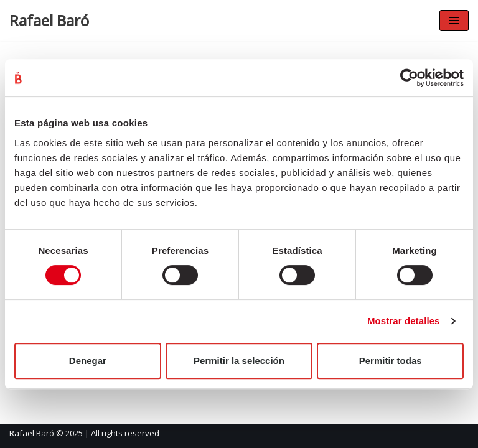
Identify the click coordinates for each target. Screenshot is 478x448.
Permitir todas (391, 361)
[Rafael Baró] (49, 21)
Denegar (88, 361)
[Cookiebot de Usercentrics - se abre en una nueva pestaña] (409, 78)
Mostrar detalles (404, 321)
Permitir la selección (239, 361)
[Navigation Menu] (454, 21)
